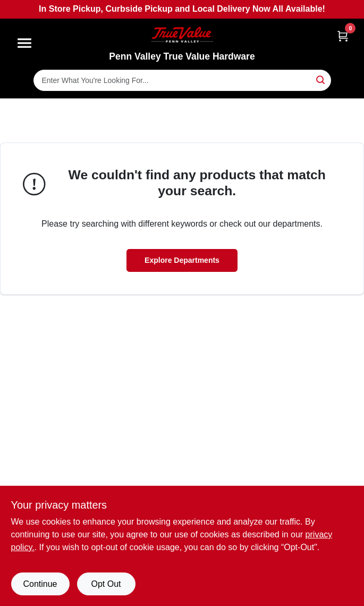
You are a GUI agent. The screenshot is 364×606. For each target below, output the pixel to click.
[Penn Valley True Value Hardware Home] (182, 35)
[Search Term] (182, 80)
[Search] (321, 80)
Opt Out (106, 584)
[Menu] (24, 43)
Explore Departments (182, 260)
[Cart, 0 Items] (343, 36)
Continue (40, 584)
